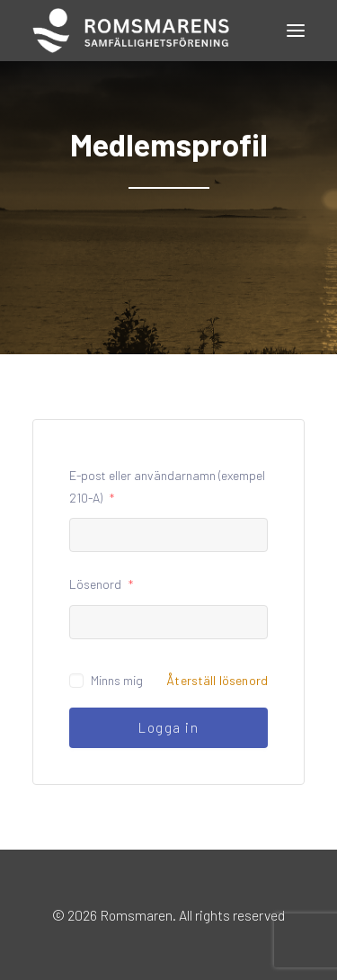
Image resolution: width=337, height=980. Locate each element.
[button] (296, 31)
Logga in (168, 727)
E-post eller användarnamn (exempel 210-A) (167, 486)
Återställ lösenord (217, 680)
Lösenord (101, 584)
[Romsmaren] (131, 31)
